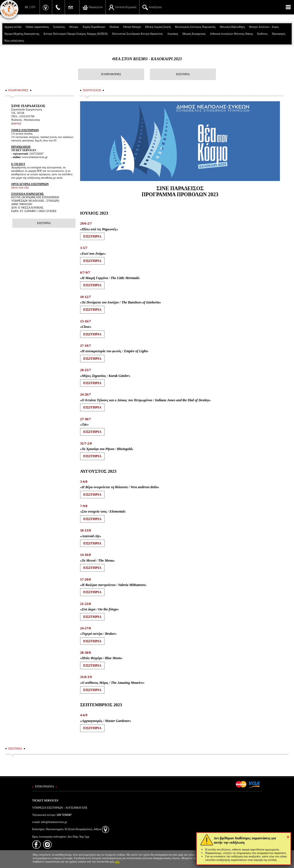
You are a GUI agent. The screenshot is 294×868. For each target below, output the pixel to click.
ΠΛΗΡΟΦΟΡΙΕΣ (111, 74)
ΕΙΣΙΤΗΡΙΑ (183, 74)
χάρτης (16, 123)
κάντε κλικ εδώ (20, 187)
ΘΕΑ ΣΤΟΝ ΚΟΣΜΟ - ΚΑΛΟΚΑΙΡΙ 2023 (147, 59)
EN (33, 7)
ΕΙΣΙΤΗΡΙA (92, 236)
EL (27, 7)
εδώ (117, 862)
